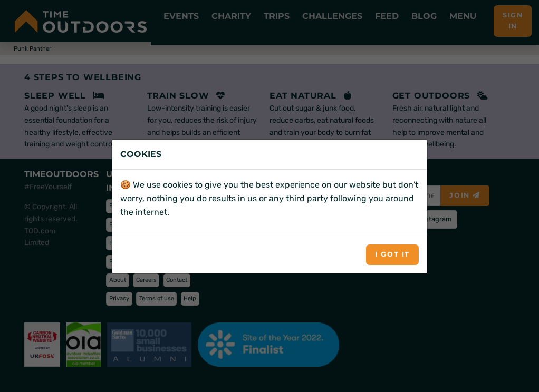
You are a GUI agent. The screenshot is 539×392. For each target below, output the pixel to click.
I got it (392, 254)
